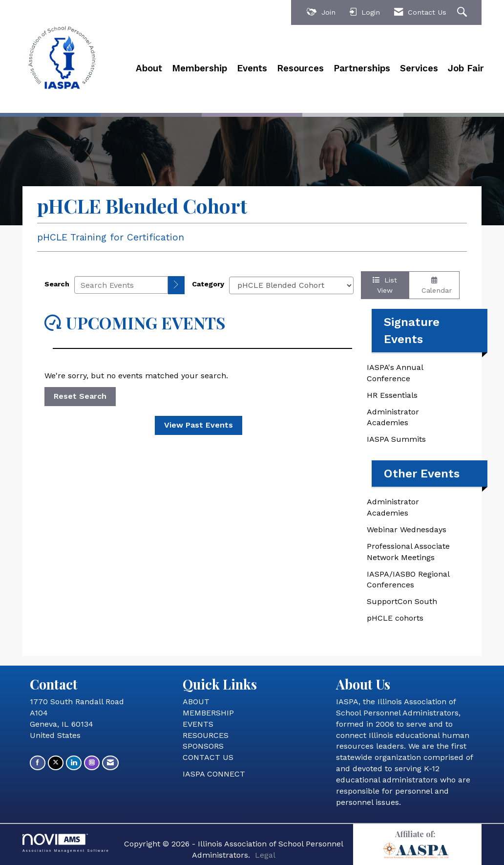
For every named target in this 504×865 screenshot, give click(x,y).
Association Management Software (66, 843)
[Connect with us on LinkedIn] (74, 763)
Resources (300, 68)
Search (57, 284)
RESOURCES (206, 735)
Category (208, 284)
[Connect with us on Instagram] (92, 763)
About (149, 68)
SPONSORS (203, 746)
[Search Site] (463, 12)
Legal (265, 855)
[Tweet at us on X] (56, 763)
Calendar (434, 285)
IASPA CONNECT (214, 774)
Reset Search (80, 396)
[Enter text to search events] (121, 285)
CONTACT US (208, 757)
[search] (176, 285)
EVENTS (198, 724)
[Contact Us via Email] (110, 763)
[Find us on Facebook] (38, 763)
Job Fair (466, 68)
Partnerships (362, 68)
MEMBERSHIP (208, 713)
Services (419, 68)
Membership (199, 68)
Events (252, 68)
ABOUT (196, 702)
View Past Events (199, 425)
